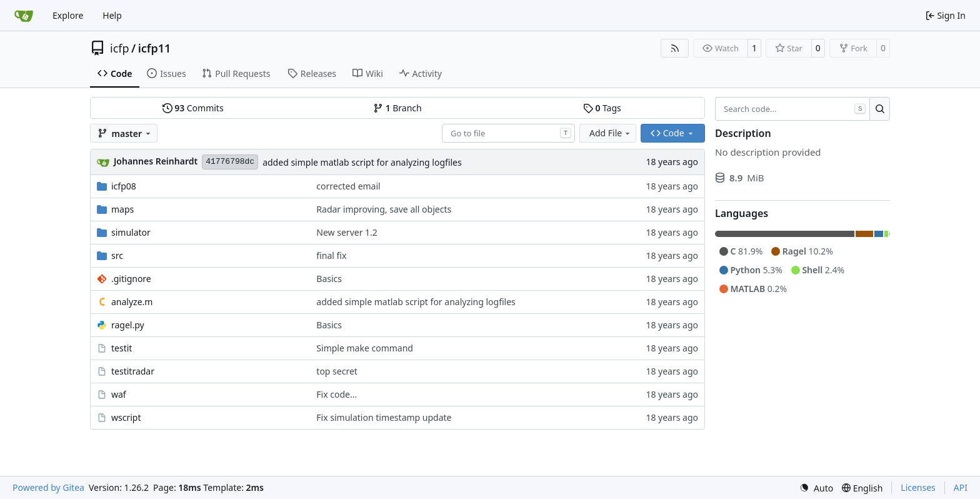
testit (122, 348)
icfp (120, 48)
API (961, 487)
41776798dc (230, 162)
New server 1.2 (347, 232)
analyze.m (132, 302)
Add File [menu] (611, 133)
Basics (329, 279)
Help (112, 15)
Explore (68, 15)
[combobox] (508, 133)
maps (122, 209)
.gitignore (131, 279)
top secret (337, 371)
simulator (131, 232)
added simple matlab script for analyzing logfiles (362, 162)
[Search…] (880, 109)
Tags (602, 108)
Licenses (918, 487)
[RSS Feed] (675, 48)
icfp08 (124, 186)
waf (119, 394)
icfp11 (155, 48)
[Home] (24, 16)
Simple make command (365, 348)
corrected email (348, 186)
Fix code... (337, 394)
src (117, 255)
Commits (193, 108)
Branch (397, 108)
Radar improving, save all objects (384, 209)
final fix (331, 255)
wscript (126, 417)
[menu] (816, 488)
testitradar (133, 371)
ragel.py (128, 325)
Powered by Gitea (48, 487)
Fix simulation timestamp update (384, 417)
